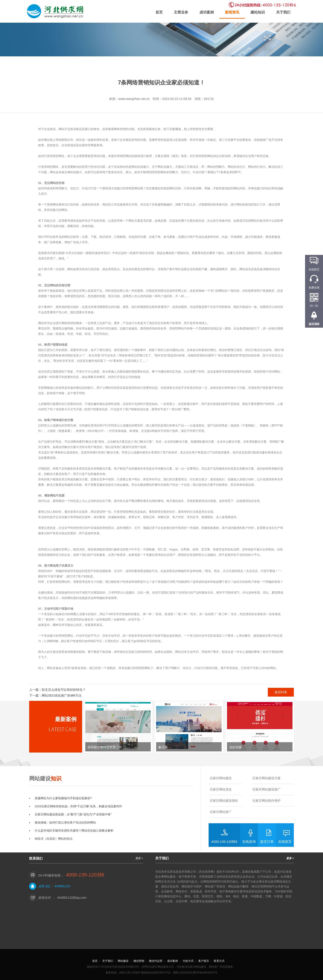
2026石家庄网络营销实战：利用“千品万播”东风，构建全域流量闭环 (78, 806)
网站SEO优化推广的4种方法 (62, 695)
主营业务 (181, 12)
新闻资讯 (232, 12)
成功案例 (207, 12)
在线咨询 (249, 842)
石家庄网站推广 (221, 812)
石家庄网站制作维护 (266, 801)
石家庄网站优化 (221, 789)
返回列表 (281, 692)
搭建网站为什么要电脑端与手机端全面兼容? (63, 798)
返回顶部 (314, 324)
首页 (159, 12)
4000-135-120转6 (224, 842)
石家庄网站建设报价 (224, 801)
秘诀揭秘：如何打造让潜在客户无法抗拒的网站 (65, 822)
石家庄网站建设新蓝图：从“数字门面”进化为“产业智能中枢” (73, 814)
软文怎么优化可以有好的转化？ (64, 690)
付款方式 (188, 961)
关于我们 (283, 12)
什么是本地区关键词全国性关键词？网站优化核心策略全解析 (74, 831)
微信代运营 (156, 961)
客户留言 (204, 961)
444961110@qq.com (72, 898)
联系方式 (219, 961)
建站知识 (258, 12)
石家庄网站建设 (221, 778)
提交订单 (267, 842)
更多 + (139, 858)
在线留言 (285, 842)
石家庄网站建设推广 (266, 789)
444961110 (62, 886)
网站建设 (123, 961)
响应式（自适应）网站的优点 (54, 839)
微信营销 (139, 961)
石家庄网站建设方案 (266, 778)
